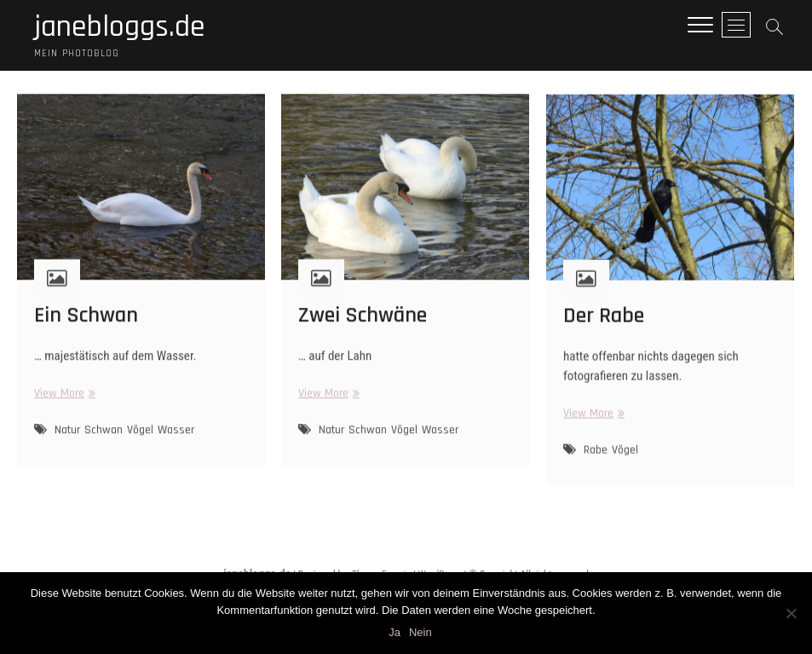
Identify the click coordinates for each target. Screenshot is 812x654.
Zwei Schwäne (363, 326)
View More (63, 405)
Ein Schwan (86, 326)
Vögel (140, 441)
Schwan (104, 441)
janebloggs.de (120, 27)
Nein (420, 632)
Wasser (176, 441)
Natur (67, 441)
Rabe (596, 461)
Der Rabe (604, 327)
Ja (394, 632)
